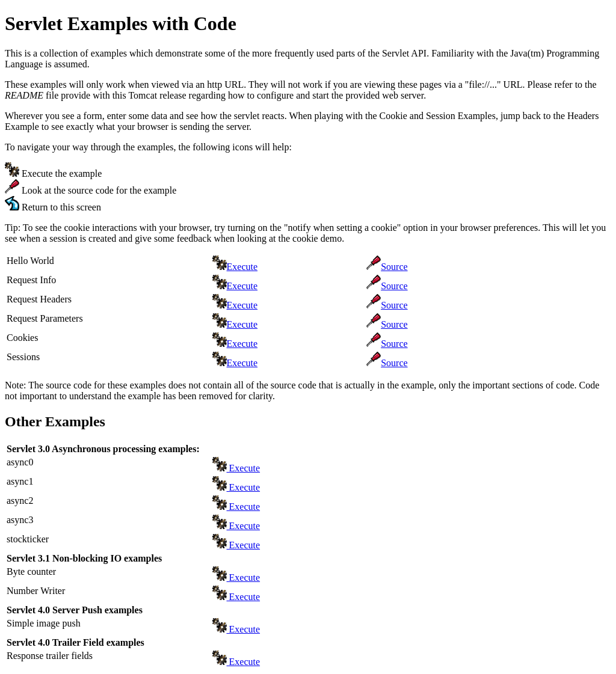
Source (394, 267)
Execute (242, 267)
